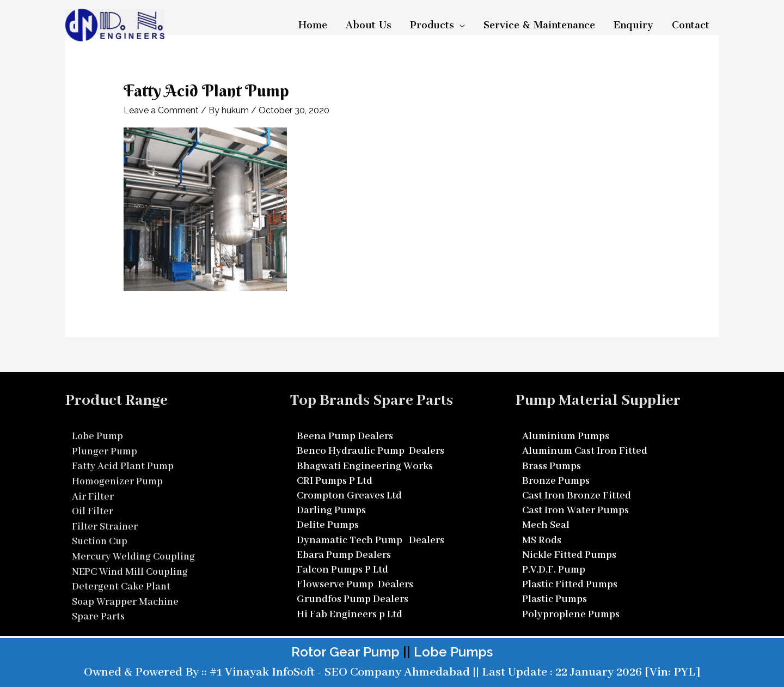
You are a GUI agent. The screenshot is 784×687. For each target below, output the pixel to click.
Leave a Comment (161, 110)
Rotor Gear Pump (345, 649)
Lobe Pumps (453, 649)
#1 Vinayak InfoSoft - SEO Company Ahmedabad (338, 670)
